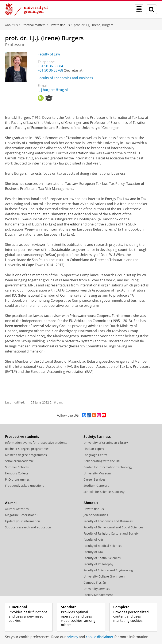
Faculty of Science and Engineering (108, 570)
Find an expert (94, 449)
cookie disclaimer (100, 637)
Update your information (23, 521)
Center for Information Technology (108, 467)
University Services (97, 589)
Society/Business (97, 437)
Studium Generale (96, 486)
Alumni (11, 503)
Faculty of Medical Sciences (103, 546)
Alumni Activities (17, 509)
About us (11, 25)
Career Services (94, 479)
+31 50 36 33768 (50, 70)
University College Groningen (104, 576)
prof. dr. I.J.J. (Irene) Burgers (94, 25)
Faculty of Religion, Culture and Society (111, 533)
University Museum (97, 473)
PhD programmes (17, 479)
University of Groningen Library (106, 443)
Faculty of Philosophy (98, 564)
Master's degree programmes (26, 455)
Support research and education (28, 527)
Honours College (17, 473)
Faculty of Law (49, 54)
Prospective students (22, 437)
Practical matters (34, 25)
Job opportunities (96, 515)
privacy (72, 637)
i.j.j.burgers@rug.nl (53, 90)
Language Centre (96, 455)
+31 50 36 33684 (50, 66)
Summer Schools (17, 467)
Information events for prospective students (36, 443)
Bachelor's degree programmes (27, 449)
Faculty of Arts (94, 540)
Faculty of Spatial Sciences (102, 558)
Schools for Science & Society (104, 492)
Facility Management (98, 595)
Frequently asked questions (25, 486)
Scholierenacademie (19, 461)
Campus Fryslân (95, 583)
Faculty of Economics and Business (65, 78)
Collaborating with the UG (102, 461)
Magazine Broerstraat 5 (22, 515)
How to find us (60, 25)
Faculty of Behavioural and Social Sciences (113, 527)
